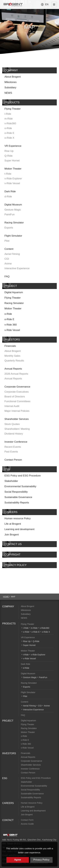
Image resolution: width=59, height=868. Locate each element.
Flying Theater (13, 109)
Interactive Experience (17, 268)
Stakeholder (11, 481)
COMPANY (11, 70)
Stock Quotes (12, 424)
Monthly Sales (12, 356)
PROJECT (11, 286)
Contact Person (13, 460)
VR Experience (13, 146)
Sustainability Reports (17, 503)
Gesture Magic (13, 210)
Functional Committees (17, 401)
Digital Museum (13, 205)
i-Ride (8, 114)
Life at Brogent (13, 524)
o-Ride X (9, 138)
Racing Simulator (14, 223)
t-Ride (8, 174)
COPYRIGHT (12, 555)
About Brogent (13, 77)
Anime (8, 264)
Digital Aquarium (14, 292)
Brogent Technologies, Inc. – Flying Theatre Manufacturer (13, 4)
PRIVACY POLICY (15, 565)
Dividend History (14, 434)
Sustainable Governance (18, 497)
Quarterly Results (14, 361)
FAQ (7, 276)
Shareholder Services (17, 419)
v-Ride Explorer (13, 179)
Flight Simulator (13, 236)
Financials (10, 346)
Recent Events (13, 447)
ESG (7, 469)
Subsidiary (10, 88)
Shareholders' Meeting (17, 429)
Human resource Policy (18, 518)
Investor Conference (16, 442)
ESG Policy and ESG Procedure (23, 476)
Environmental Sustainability (20, 486)
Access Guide (27, 824)
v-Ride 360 (11, 325)
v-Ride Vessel (12, 183)
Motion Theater (13, 169)
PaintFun (10, 214)
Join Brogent (12, 535)
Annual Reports (13, 369)
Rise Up (9, 151)
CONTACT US (13, 544)
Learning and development (19, 529)
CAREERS (11, 512)
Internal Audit (12, 406)
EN (47, 4)
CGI (7, 259)
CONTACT (8, 820)
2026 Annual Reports (16, 374)
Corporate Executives (17, 392)
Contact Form (27, 820)
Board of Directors (15, 397)
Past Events (11, 452)
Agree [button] (18, 860)
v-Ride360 (10, 123)
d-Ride (8, 197)
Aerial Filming (12, 254)
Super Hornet (12, 161)
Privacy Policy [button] (41, 860)
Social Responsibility (16, 492)
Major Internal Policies (17, 411)
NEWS (8, 93)
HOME (6, 597)
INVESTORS (12, 340)
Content (9, 249)
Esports (9, 228)
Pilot (7, 241)
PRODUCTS (12, 102)
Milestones (11, 82)
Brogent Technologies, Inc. (10, 835)
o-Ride (8, 128)
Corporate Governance (17, 387)
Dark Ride (10, 191)
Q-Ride (8, 156)
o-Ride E (9, 133)
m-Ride (9, 119)
